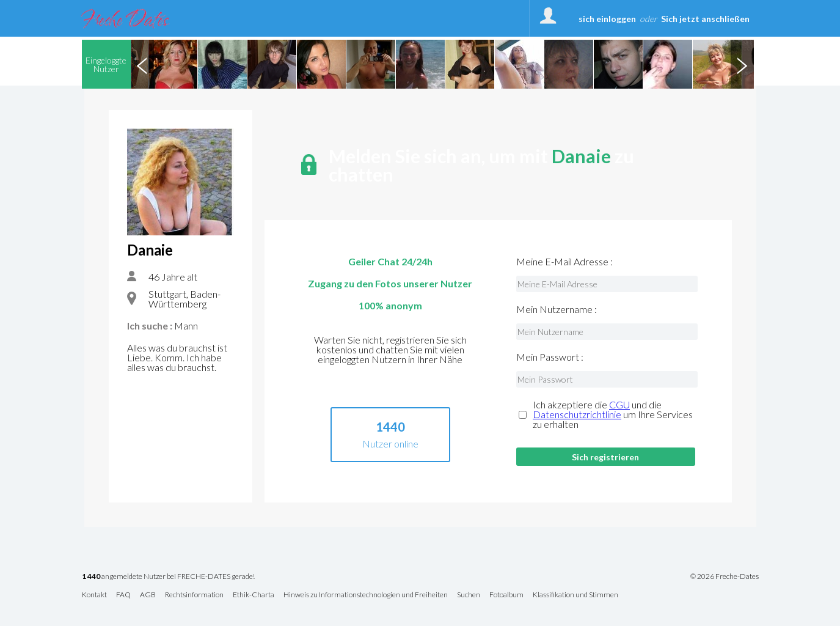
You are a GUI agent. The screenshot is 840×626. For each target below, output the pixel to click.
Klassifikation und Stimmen (575, 595)
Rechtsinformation (194, 595)
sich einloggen (607, 19)
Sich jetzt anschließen (705, 19)
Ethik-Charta (254, 595)
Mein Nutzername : (557, 309)
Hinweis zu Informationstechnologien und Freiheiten (366, 595)
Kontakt (94, 595)
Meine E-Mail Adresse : (564, 262)
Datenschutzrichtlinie (577, 414)
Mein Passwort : (550, 357)
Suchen (469, 595)
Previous (142, 64)
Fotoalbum (506, 595)
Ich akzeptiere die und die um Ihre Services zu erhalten (613, 414)
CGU (619, 404)
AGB (148, 595)
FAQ (123, 595)
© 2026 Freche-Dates (725, 576)
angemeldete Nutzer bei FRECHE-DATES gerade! (168, 577)
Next (742, 64)
